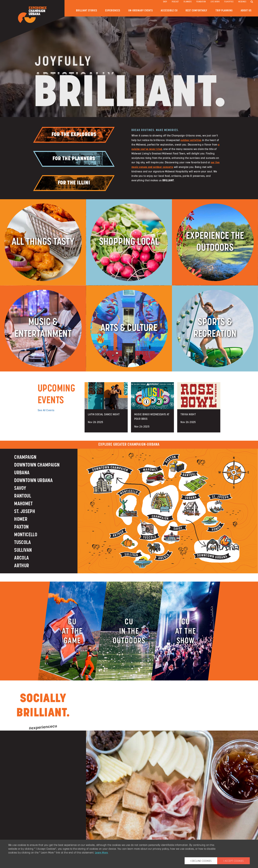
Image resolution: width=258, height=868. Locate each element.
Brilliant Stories (87, 11)
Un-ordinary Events (141, 11)
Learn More (101, 853)
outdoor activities (191, 140)
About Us (246, 11)
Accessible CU (169, 11)
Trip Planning (224, 11)
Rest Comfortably (196, 11)
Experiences (113, 11)
